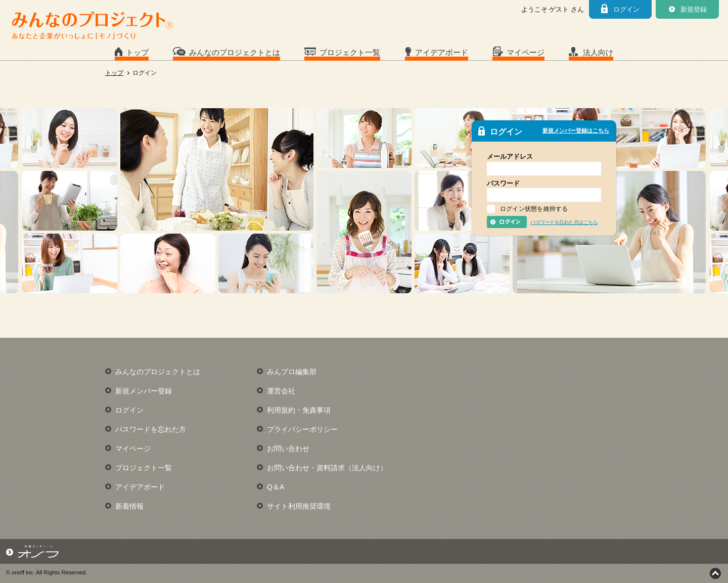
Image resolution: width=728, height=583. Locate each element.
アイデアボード (442, 52)
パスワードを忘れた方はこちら (564, 222)
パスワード (503, 183)
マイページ (526, 52)
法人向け (598, 52)
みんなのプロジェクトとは (235, 52)
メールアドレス (510, 156)
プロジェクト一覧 (350, 52)
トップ (137, 52)
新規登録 (694, 9)
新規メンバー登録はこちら (576, 130)
